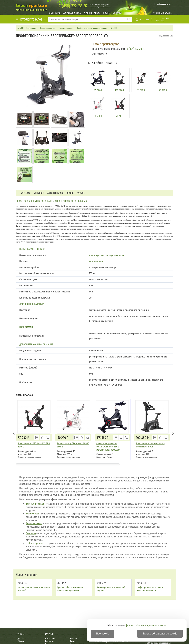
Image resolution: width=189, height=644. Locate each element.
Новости (73, 638)
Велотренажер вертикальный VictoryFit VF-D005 (150, 445)
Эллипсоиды (32, 514)
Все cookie (103, 634)
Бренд (70, 193)
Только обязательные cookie (160, 634)
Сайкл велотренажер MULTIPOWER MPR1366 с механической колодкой (108, 447)
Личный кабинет (164, 13)
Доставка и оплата (72, 13)
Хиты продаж (24, 395)
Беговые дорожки (35, 504)
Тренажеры (31, 28)
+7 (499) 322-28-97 (135, 49)
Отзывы (106, 13)
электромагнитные (115, 255)
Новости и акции (27, 575)
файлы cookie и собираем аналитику (146, 625)
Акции (97, 13)
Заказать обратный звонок (100, 7)
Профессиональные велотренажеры (92, 28)
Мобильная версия (165, 4)
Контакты (117, 13)
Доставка (25, 193)
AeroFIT (21, 28)
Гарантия (87, 13)
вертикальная (96, 261)
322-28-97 (72, 6)
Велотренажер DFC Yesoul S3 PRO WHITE (73, 445)
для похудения (97, 255)
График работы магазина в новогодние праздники (70, 589)
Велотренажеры (66, 28)
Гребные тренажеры (36, 543)
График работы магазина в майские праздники (150, 589)
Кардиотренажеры (47, 28)
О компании (55, 13)
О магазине (50, 638)
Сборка (21, 641)
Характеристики (55, 193)
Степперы (31, 533)
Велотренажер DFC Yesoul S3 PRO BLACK (34, 445)
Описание (39, 193)
